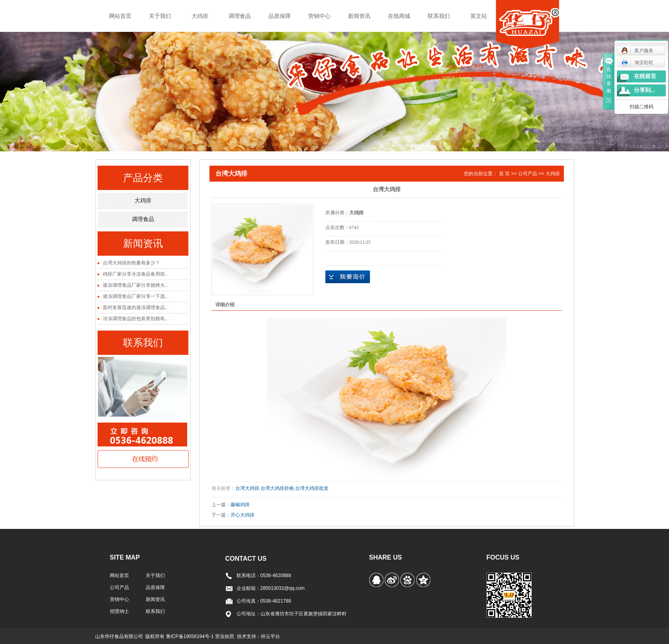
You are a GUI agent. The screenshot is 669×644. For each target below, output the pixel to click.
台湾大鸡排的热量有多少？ (131, 263)
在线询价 (348, 277)
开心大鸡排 (243, 515)
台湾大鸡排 (247, 488)
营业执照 (225, 636)
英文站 (479, 16)
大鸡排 (200, 16)
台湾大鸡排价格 (277, 488)
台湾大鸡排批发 (312, 488)
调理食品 (240, 16)
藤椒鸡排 (240, 505)
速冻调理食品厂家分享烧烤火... (136, 285)
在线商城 (399, 16)
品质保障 (280, 16)
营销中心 (319, 16)
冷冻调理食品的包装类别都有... (136, 319)
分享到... (645, 90)
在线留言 (645, 76)
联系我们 (439, 16)
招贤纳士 (119, 611)
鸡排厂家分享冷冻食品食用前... (136, 274)
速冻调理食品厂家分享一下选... (136, 296)
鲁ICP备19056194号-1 (191, 636)
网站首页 (120, 16)
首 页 (504, 174)
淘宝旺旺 (637, 63)
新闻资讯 (359, 16)
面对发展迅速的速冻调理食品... (136, 307)
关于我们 (160, 16)
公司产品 (528, 174)
